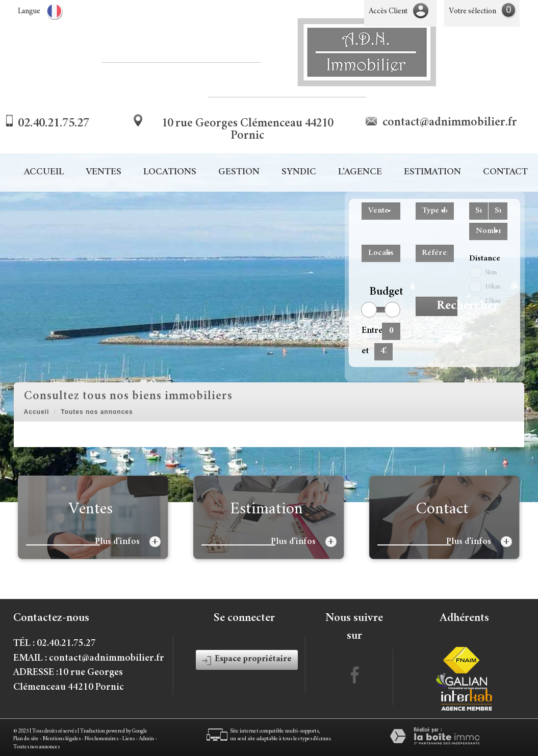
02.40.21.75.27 (54, 124)
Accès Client (388, 11)
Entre (368, 331)
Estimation (432, 173)
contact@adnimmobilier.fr (450, 123)
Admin (146, 739)
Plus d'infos (128, 542)
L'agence (360, 173)
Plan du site (26, 739)
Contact (505, 173)
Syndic (299, 173)
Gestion (239, 173)
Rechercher (447, 306)
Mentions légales (62, 739)
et (365, 351)
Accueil (44, 173)
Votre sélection (472, 11)
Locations (170, 173)
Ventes (104, 173)
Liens (129, 739)
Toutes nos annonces (36, 747)
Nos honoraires (101, 739)
